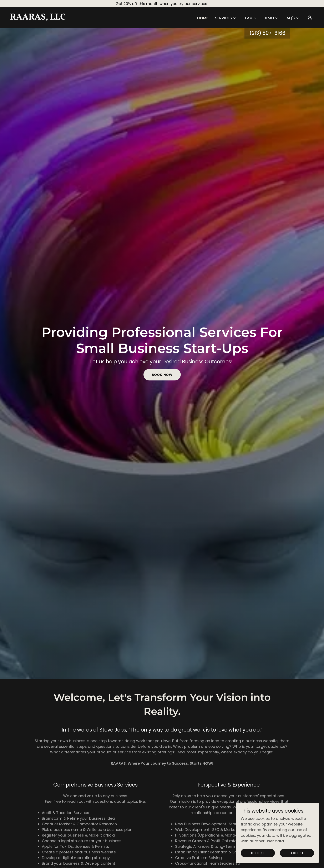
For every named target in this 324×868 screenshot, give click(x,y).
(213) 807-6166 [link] (267, 33)
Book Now (162, 375)
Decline (258, 853)
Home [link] (203, 18)
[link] (53, 18)
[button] (226, 18)
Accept (297, 853)
